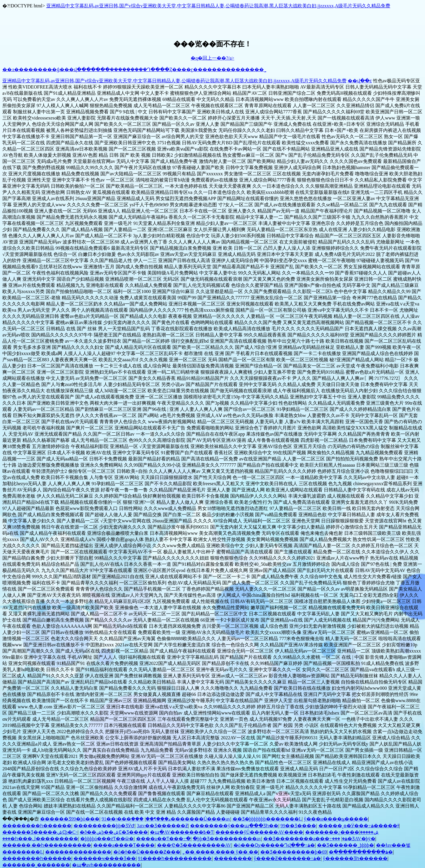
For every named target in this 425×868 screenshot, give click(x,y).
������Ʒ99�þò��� (70, 819)
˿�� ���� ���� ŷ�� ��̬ (220, 852)
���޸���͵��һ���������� (47, 845)
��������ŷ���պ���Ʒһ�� (234, 826)
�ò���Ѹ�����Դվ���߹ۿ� (274, 845)
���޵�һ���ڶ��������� (40, 839)
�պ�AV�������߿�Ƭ (182, 832)
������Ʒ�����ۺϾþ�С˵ (40, 832)
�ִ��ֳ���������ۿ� (361, 852)
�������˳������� (36, 865)
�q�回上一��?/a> (212, 58)
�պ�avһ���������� (106, 865)
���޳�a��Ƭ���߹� (163, 839)
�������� (233, 858)
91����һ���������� (175, 858)
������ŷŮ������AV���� (259, 832)
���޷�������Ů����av (181, 819)
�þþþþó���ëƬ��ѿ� (107, 839)
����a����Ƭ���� (124, 845)
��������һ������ (37, 826)
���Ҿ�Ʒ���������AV (194, 845)
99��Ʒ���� (298, 826)
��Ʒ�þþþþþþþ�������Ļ (267, 819)
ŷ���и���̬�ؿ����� (336, 819)
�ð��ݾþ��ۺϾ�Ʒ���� (114, 832)
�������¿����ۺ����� (342, 832)
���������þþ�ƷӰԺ (104, 826)
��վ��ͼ (360, 81)
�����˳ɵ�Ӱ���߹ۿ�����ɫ (359, 826)
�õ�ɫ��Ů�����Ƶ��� (147, 852)
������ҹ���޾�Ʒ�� (105, 858)
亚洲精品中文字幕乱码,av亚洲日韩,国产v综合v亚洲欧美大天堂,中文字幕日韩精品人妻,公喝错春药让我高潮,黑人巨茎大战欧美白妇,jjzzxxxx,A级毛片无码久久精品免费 (218, 6)
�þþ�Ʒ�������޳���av (227, 839)
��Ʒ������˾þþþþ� (345, 845)
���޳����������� (78, 852)
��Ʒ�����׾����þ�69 (294, 852)
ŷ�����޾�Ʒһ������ (355, 858)
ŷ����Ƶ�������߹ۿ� (287, 858)
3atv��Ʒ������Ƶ (162, 826)
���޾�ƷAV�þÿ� (354, 839)
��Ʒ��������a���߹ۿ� (305, 839)
